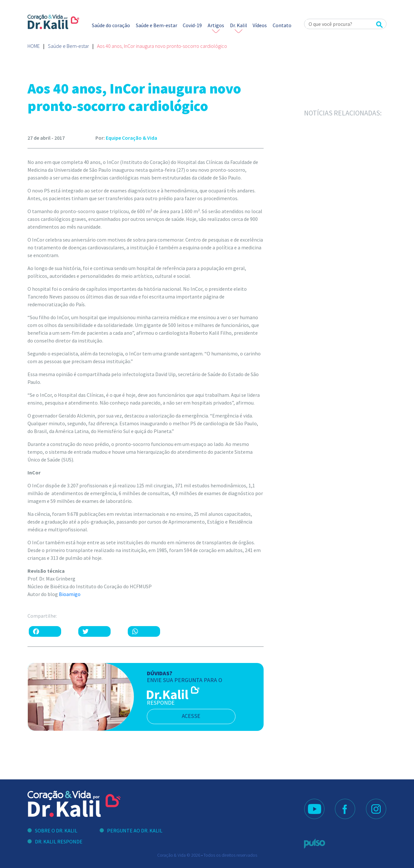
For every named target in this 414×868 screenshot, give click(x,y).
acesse (194, 716)
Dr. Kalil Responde (59, 841)
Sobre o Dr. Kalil (56, 830)
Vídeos (260, 25)
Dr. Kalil (239, 25)
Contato (282, 25)
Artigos (216, 25)
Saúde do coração (111, 25)
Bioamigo (70, 594)
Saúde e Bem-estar (157, 25)
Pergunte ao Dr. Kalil (135, 830)
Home (34, 46)
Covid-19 (192, 25)
